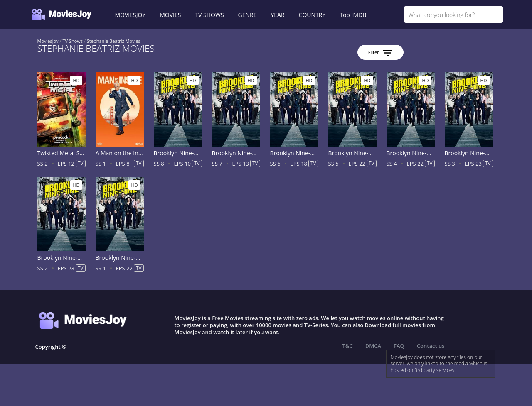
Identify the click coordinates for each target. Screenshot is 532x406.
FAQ (399, 346)
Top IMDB (353, 15)
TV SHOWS (209, 15)
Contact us (431, 346)
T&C (348, 346)
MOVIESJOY (131, 15)
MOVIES (170, 15)
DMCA (373, 346)
